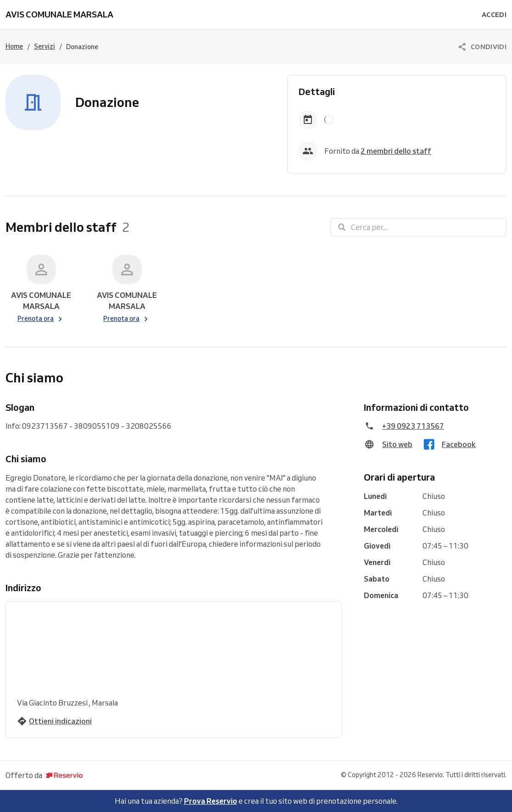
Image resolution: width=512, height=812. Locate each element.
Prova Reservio (211, 801)
